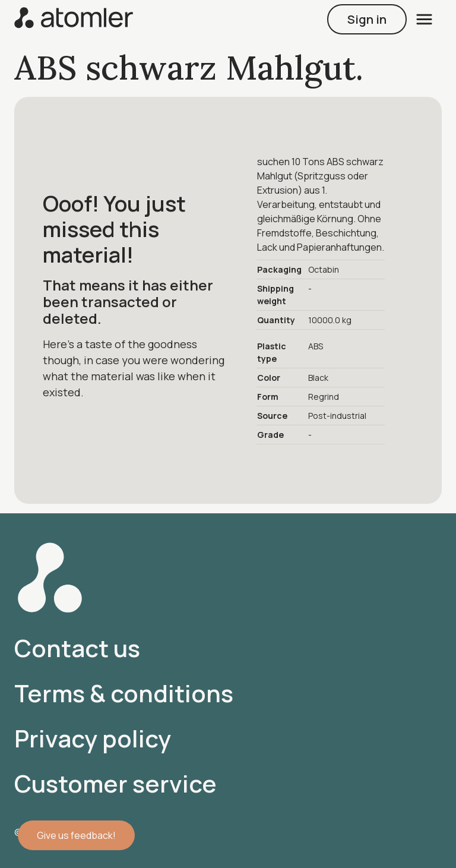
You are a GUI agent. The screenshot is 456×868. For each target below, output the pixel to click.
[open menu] (424, 19)
